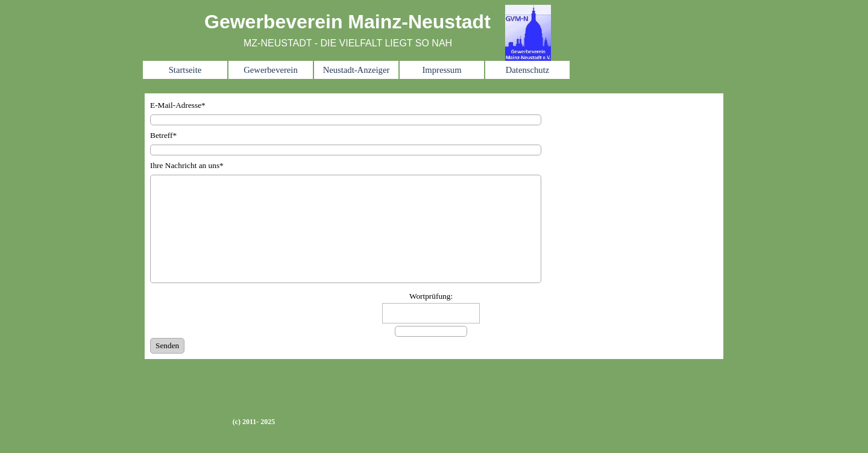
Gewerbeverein (271, 70)
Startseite (185, 70)
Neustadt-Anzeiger (357, 70)
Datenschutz (527, 70)
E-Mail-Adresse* (178, 105)
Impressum (442, 70)
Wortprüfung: (431, 296)
